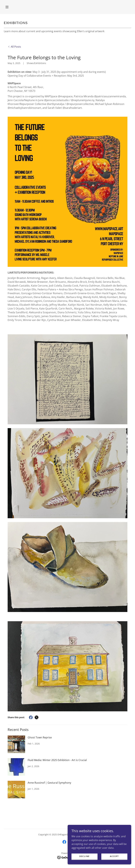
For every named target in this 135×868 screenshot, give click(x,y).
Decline (84, 861)
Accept (114, 861)
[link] (14, 46)
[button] (7, 7)
